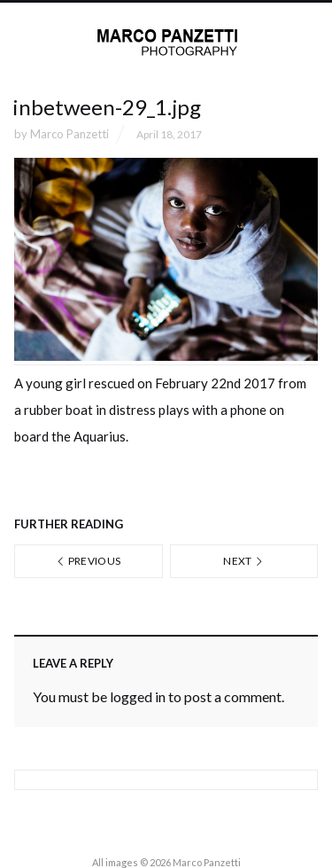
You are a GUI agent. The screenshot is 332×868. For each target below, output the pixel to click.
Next (243, 561)
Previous (89, 561)
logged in (138, 696)
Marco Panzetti (69, 134)
